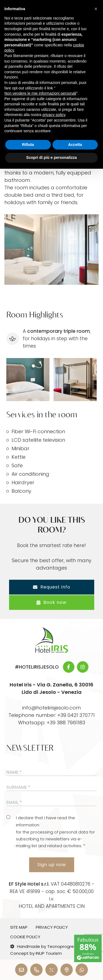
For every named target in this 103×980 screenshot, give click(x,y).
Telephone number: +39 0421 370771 (52, 715)
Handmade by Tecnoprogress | (45, 946)
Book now (51, 602)
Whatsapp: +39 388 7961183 (52, 723)
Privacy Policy (52, 927)
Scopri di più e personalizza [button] (51, 157)
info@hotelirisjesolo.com (51, 708)
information (28, 825)
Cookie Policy (25, 937)
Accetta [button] (75, 145)
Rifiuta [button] (28, 145)
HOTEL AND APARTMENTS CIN (52, 906)
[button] (96, 9)
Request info (52, 587)
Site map (19, 927)
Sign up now (52, 865)
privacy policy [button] (54, 115)
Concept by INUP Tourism (36, 953)
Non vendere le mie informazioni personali (40, 93)
